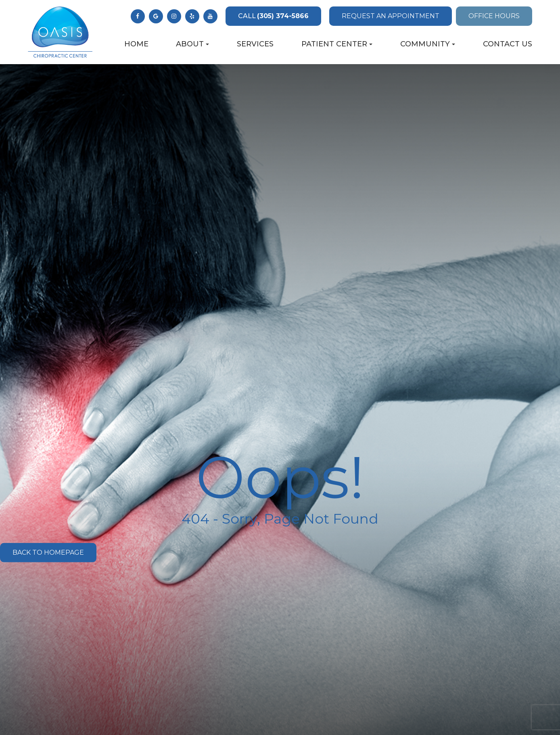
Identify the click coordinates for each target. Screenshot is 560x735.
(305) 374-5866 (273, 16)
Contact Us (508, 44)
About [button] (192, 44)
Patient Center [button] (337, 44)
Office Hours (494, 16)
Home (136, 44)
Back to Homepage (48, 552)
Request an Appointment (391, 16)
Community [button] (428, 44)
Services (255, 44)
